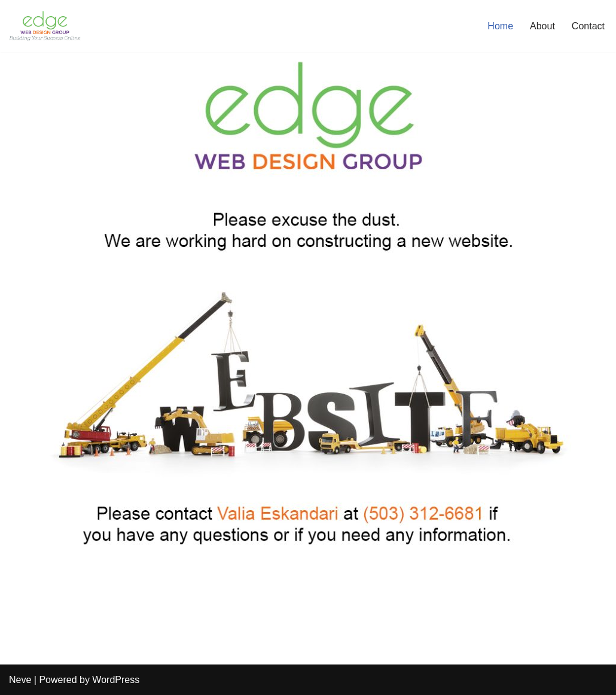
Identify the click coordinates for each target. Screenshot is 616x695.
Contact (588, 26)
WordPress (116, 680)
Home (500, 26)
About (542, 26)
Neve (20, 680)
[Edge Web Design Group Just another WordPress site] (45, 26)
